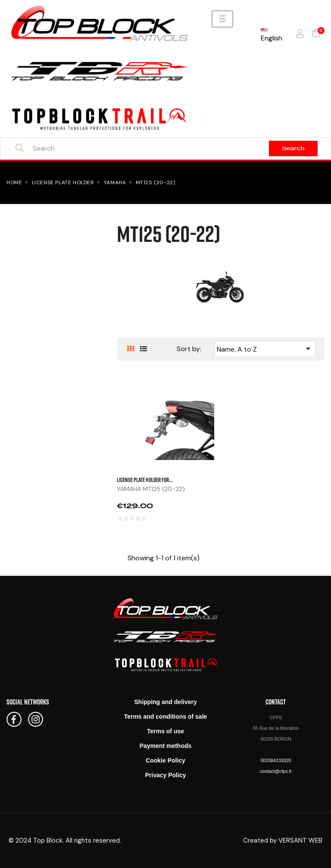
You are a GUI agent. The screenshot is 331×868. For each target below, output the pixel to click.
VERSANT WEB (300, 840)
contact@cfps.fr (276, 771)
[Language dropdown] (272, 34)
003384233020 (276, 760)
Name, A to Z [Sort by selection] (265, 349)
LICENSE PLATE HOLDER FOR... (145, 480)
